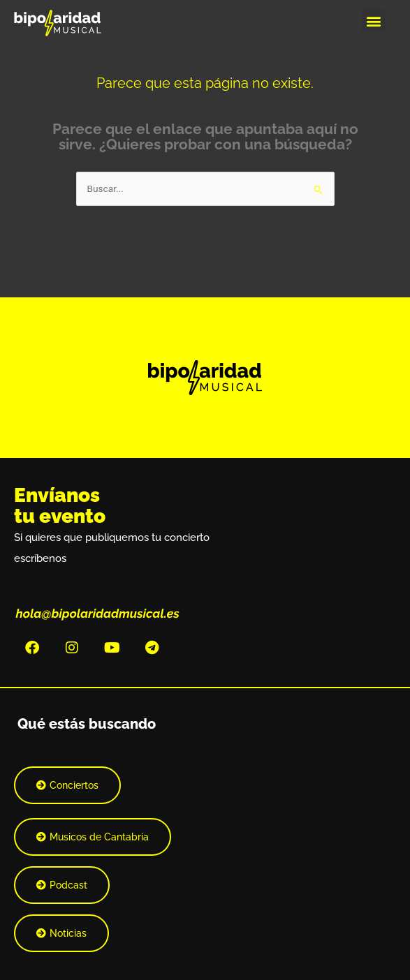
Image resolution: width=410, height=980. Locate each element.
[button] (373, 21)
